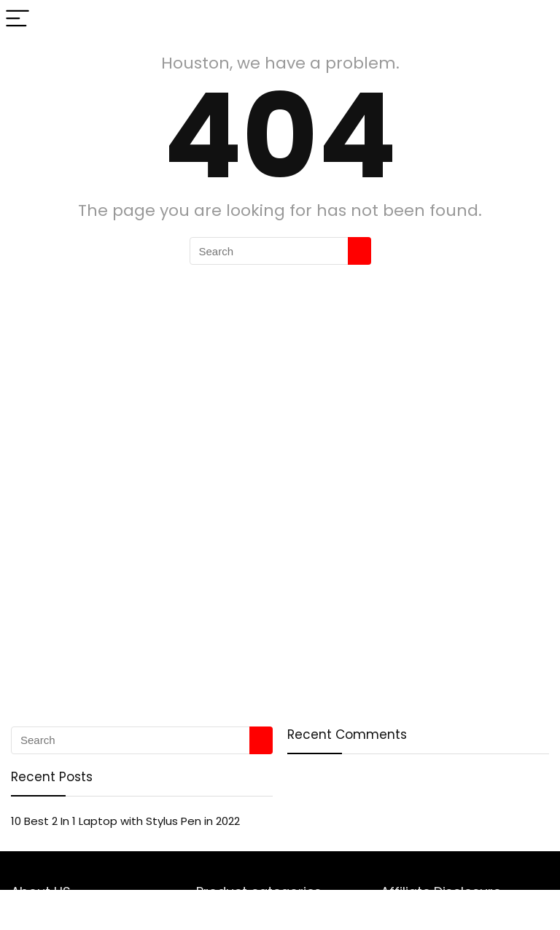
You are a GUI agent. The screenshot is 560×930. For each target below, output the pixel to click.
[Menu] (17, 19)
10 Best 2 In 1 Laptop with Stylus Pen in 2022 (125, 821)
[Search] (537, 19)
